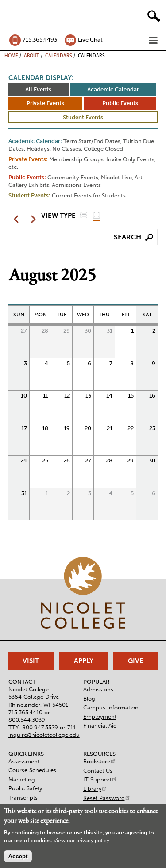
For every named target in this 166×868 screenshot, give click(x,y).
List (83, 215)
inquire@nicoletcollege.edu (44, 735)
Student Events (83, 117)
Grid (97, 215)
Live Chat (90, 40)
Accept (18, 856)
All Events (38, 89)
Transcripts (23, 798)
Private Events (45, 103)
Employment (100, 717)
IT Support (100, 779)
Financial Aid (100, 726)
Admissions (98, 689)
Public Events (120, 103)
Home (11, 55)
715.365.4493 (40, 40)
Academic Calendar (113, 89)
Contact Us (98, 771)
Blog (89, 699)
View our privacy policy (81, 841)
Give (136, 661)
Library (95, 789)
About (31, 55)
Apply (84, 661)
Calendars (59, 55)
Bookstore (100, 761)
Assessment (24, 761)
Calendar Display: (41, 78)
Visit (31, 661)
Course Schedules (32, 770)
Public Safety (25, 788)
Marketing (22, 779)
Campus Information (111, 707)
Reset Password (107, 798)
